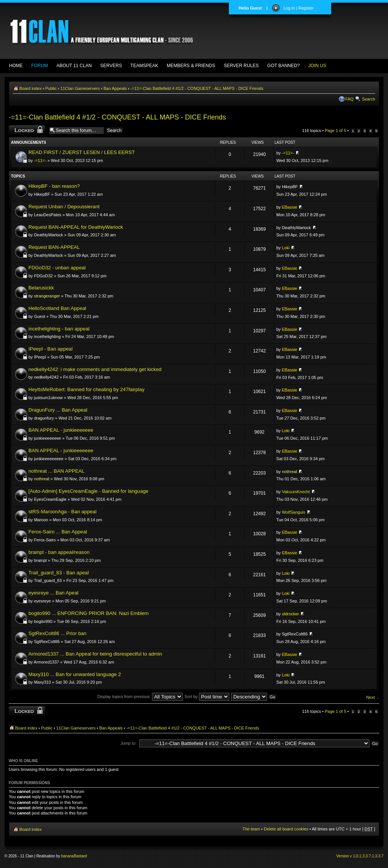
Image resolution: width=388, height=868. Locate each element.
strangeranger (47, 296)
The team (251, 829)
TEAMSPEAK (144, 66)
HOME (16, 66)
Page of (335, 131)
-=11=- (40, 160)
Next (370, 697)
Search (368, 99)
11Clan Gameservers (80, 88)
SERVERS (111, 66)
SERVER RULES (241, 66)
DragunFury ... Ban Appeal (58, 410)
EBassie (289, 207)
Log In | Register (299, 8)
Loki (286, 248)
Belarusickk (41, 288)
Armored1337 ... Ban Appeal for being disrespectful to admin (95, 654)
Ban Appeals (115, 88)
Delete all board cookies (286, 829)
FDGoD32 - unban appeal (57, 268)
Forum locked (27, 130)
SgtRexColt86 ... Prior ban (57, 633)
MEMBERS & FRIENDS (191, 66)
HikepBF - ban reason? (54, 186)
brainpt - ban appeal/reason (59, 552)
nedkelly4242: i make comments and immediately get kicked (95, 369)
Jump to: (128, 743)
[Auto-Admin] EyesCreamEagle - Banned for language (88, 491)
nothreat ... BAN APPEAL (56, 471)
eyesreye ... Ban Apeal (53, 593)
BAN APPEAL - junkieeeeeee (61, 430)
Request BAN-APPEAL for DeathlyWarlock (76, 227)
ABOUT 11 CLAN (74, 66)
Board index (31, 88)
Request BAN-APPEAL (54, 247)
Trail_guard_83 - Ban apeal (59, 573)
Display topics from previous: (140, 697)
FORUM (39, 66)
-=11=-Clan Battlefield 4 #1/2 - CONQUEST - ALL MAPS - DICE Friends (197, 88)
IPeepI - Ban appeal (51, 349)
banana (68, 856)
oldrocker (290, 614)
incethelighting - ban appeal (59, 329)
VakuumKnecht (296, 492)
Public (51, 88)
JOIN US (317, 66)
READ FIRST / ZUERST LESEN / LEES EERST (82, 152)
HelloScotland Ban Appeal (57, 308)
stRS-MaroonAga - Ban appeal (63, 512)
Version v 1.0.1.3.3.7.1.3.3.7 (360, 856)
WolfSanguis (294, 512)
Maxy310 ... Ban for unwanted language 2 (75, 674)
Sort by (207, 697)
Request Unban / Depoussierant (64, 207)
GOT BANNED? (283, 66)
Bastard (80, 856)
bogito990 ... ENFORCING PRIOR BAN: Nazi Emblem (88, 613)
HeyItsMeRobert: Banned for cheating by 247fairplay (86, 389)
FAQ (349, 99)
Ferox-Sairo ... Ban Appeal (58, 532)
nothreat (42, 479)
